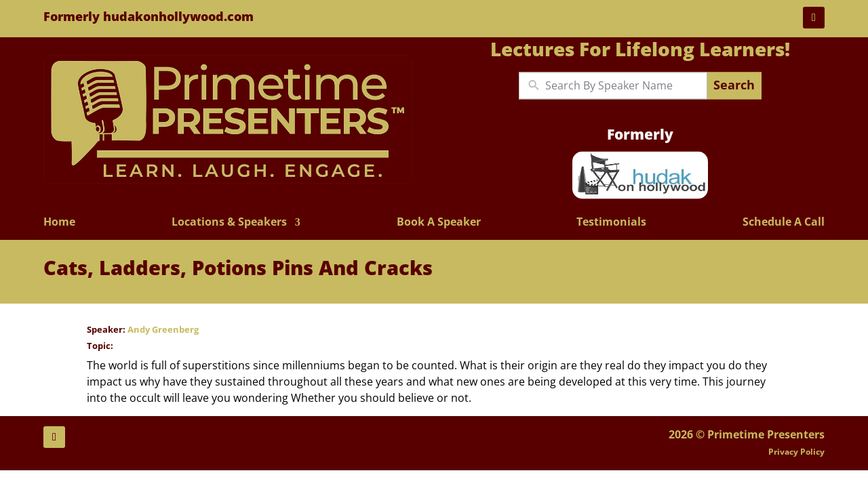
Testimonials (611, 223)
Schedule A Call (784, 223)
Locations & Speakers (229, 223)
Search (734, 85)
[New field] (623, 85)
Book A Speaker (439, 223)
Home (59, 223)
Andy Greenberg (163, 329)
